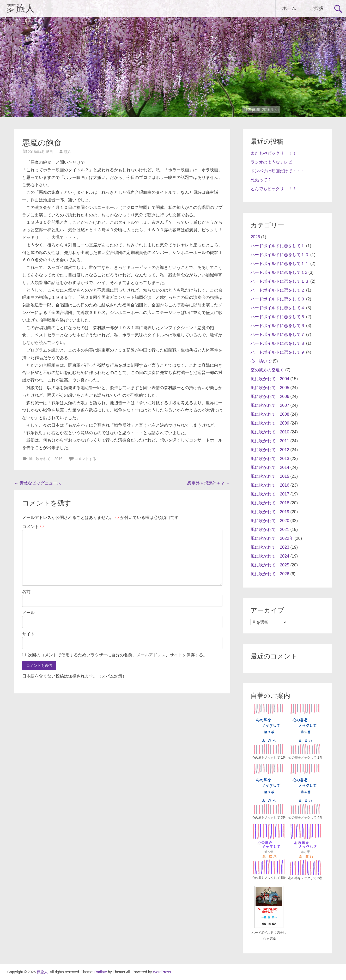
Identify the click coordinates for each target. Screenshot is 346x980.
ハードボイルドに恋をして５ (278, 317)
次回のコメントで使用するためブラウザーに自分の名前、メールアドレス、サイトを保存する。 (118, 655)
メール (28, 613)
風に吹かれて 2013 (270, 459)
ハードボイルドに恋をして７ (278, 334)
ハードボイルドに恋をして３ (278, 299)
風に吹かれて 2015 (270, 476)
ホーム (289, 8)
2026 (255, 237)
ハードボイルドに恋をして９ (278, 352)
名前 (26, 592)
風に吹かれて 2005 (270, 388)
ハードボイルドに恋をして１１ (280, 264)
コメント (33, 527)
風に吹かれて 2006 (270, 397)
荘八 (68, 152)
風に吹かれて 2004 (270, 379)
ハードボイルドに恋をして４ (278, 308)
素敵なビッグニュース (38, 483)
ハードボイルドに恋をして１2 (279, 272)
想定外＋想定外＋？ (209, 483)
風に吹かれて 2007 (270, 405)
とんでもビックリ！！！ (274, 189)
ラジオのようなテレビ (271, 162)
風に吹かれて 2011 (270, 441)
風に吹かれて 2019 (270, 512)
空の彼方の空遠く (267, 370)
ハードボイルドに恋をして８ (278, 343)
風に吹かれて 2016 (45, 459)
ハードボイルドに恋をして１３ (280, 281)
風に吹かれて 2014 (270, 467)
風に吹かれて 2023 (270, 547)
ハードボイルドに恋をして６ (278, 326)
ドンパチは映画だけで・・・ (278, 171)
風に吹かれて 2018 (270, 503)
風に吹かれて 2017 (270, 494)
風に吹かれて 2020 (270, 521)
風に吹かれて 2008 (270, 414)
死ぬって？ (261, 180)
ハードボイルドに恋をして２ (278, 290)
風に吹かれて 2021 (270, 530)
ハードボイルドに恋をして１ (278, 246)
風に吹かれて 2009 (270, 423)
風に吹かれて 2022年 (272, 538)
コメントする (85, 459)
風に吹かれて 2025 (270, 565)
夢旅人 (21, 8)
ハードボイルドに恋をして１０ (280, 255)
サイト (28, 634)
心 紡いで (261, 361)
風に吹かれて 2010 (270, 432)
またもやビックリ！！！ (274, 153)
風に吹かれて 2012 (270, 450)
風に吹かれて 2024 (270, 556)
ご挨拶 (317, 8)
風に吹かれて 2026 (270, 574)
